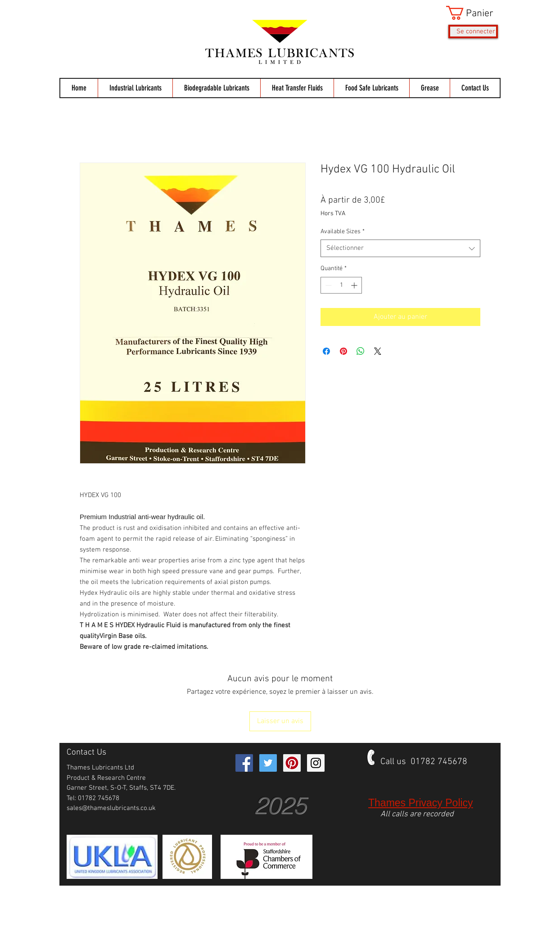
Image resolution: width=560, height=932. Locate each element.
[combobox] (400, 248)
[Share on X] (378, 351)
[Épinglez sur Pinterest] (343, 351)
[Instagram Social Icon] (316, 763)
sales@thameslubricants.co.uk (111, 808)
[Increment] (355, 285)
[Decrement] (327, 285)
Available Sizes (343, 232)
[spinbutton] (341, 285)
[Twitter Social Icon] (268, 763)
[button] (472, 13)
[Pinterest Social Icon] (292, 763)
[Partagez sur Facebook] (326, 351)
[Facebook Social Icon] (244, 763)
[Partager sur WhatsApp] (361, 351)
